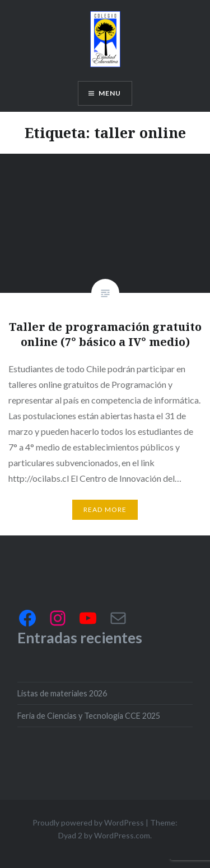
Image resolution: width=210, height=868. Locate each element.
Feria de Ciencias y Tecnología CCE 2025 (89, 716)
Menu (110, 93)
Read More (105, 509)
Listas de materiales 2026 (62, 693)
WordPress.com (122, 835)
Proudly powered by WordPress (88, 822)
